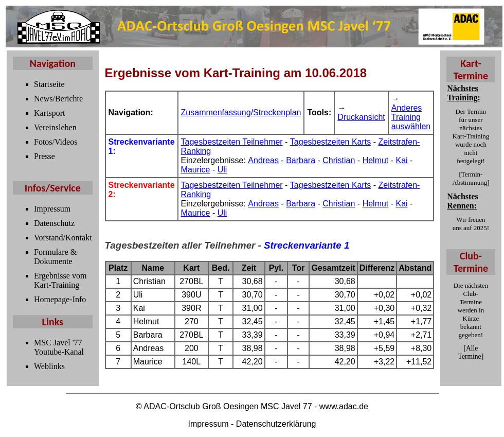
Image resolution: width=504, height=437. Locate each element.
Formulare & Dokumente (55, 257)
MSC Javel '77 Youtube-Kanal (59, 347)
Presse (44, 156)
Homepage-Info (60, 299)
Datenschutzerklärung (276, 424)
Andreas (263, 160)
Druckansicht (361, 117)
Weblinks (49, 366)
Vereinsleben (55, 127)
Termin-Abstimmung (470, 178)
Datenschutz (54, 223)
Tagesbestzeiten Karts (330, 142)
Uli (222, 170)
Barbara (301, 160)
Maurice (196, 170)
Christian (339, 160)
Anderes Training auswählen (411, 117)
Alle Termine (470, 352)
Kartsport (49, 113)
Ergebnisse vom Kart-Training (60, 280)
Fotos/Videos (56, 142)
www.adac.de (344, 406)
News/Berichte (58, 99)
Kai (402, 160)
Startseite (49, 84)
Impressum (52, 209)
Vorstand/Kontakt (63, 238)
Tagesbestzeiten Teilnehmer (232, 142)
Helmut (376, 160)
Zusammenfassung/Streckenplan (241, 112)
